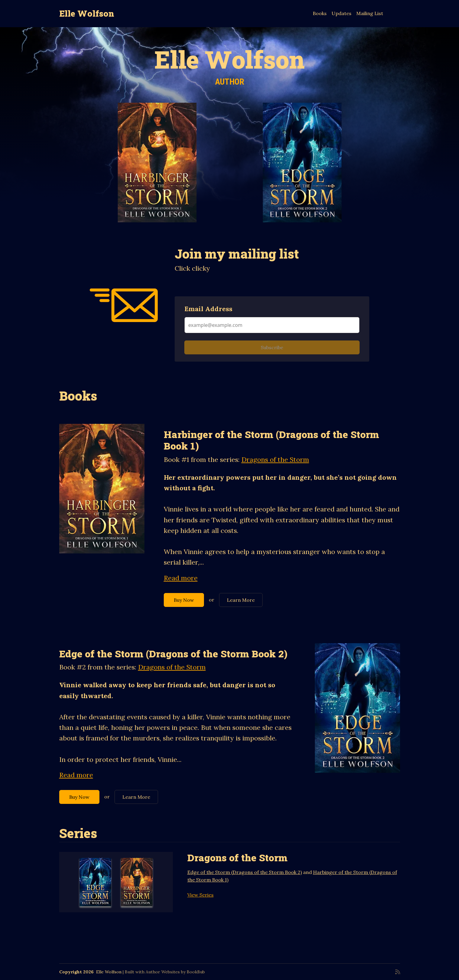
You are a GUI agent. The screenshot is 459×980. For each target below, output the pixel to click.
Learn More (241, 600)
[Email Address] (272, 325)
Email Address (208, 309)
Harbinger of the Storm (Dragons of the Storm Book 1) (272, 440)
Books (320, 13)
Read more (181, 578)
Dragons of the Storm (275, 459)
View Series (200, 895)
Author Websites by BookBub (175, 972)
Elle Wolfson (87, 13)
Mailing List (370, 13)
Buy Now (184, 600)
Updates (341, 13)
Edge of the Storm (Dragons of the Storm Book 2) (173, 654)
